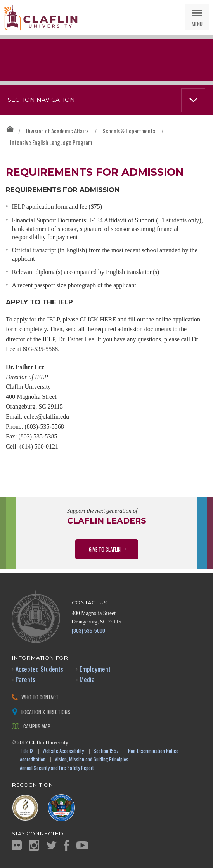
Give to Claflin (105, 549)
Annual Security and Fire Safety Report (57, 768)
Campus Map (37, 726)
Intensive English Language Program (51, 142)
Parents (25, 679)
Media (87, 679)
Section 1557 (106, 751)
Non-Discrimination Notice (153, 751)
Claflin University (41, 17)
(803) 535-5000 (88, 630)
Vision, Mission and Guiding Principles (92, 760)
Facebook (66, 845)
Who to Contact (40, 697)
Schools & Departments (129, 131)
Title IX (27, 751)
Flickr (17, 845)
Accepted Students (39, 669)
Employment (95, 669)
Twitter (52, 845)
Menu (197, 24)
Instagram (34, 845)
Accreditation (33, 760)
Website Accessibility (63, 751)
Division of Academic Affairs (57, 131)
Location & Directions (46, 712)
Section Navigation (41, 100)
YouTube (82, 845)
